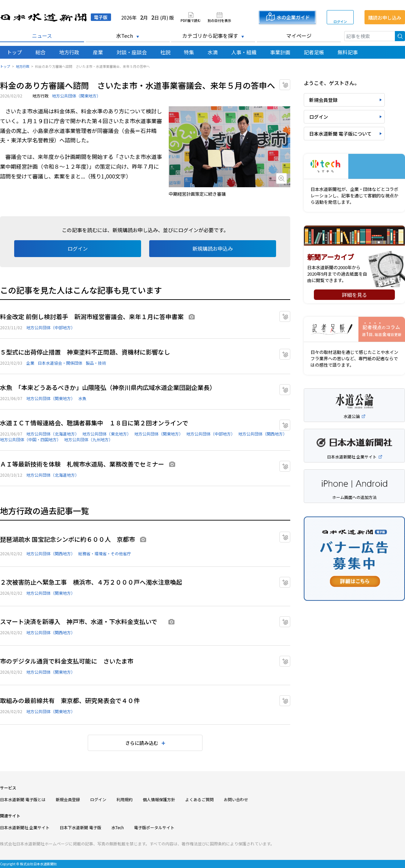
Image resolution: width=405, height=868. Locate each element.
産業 (98, 52)
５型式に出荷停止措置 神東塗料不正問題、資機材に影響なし (85, 352)
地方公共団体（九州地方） (88, 439)
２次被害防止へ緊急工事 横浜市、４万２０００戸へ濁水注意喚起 (91, 582)
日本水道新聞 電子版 (56, 17)
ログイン (340, 21)
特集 (189, 52)
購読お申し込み (385, 18)
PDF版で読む (191, 20)
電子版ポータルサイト (154, 827)
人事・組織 (244, 52)
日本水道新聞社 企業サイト (25, 827)
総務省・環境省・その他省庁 (105, 553)
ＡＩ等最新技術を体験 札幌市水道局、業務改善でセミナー (82, 464)
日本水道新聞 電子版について (340, 134)
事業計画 (280, 52)
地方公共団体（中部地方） (51, 327)
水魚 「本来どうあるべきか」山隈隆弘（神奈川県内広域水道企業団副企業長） (108, 387)
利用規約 (125, 799)
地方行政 (69, 52)
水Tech (125, 36)
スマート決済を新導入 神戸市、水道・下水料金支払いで (82, 621)
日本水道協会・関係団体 (60, 363)
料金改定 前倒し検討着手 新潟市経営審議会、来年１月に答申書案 (92, 316)
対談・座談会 (132, 52)
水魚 (82, 398)
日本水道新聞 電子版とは (23, 799)
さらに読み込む (142, 743)
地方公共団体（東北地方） (107, 434)
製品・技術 (96, 363)
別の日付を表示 (219, 20)
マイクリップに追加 (290, 82)
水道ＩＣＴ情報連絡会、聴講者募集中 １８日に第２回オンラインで (94, 423)
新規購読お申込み (213, 248)
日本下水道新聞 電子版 (80, 827)
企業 (30, 363)
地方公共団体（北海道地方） (53, 434)
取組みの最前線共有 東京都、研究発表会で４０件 (70, 700)
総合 (40, 52)
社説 (165, 52)
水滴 (213, 52)
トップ (14, 52)
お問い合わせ (236, 799)
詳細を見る (355, 295)
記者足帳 (314, 52)
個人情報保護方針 (159, 799)
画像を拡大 (281, 178)
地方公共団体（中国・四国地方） (30, 439)
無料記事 (348, 52)
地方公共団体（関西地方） (263, 434)
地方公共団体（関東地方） (76, 96)
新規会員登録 (323, 100)
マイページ (299, 36)
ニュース (42, 36)
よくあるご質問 (199, 799)
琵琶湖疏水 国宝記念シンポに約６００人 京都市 (67, 539)
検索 (400, 36)
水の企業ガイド (293, 17)
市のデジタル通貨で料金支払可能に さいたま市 (67, 661)
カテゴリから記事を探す (210, 36)
